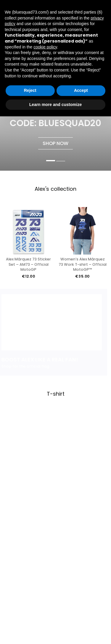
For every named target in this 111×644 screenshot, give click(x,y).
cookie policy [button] (45, 47)
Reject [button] (30, 90)
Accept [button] (81, 90)
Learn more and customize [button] (55, 105)
